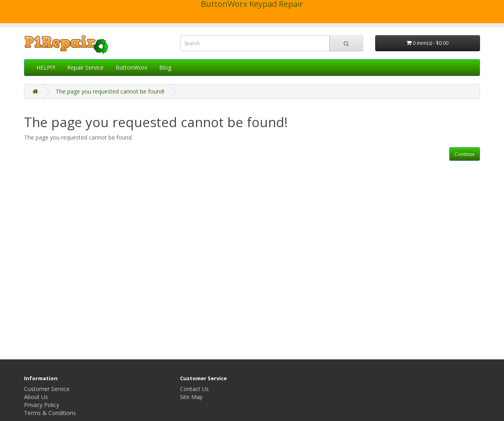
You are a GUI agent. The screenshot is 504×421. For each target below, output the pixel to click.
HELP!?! (46, 67)
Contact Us (194, 389)
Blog (165, 67)
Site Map (191, 397)
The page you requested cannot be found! (110, 91)
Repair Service (85, 67)
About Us (36, 397)
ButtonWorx (131, 67)
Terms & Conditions (50, 413)
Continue (465, 154)
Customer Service (47, 389)
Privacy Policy (42, 405)
